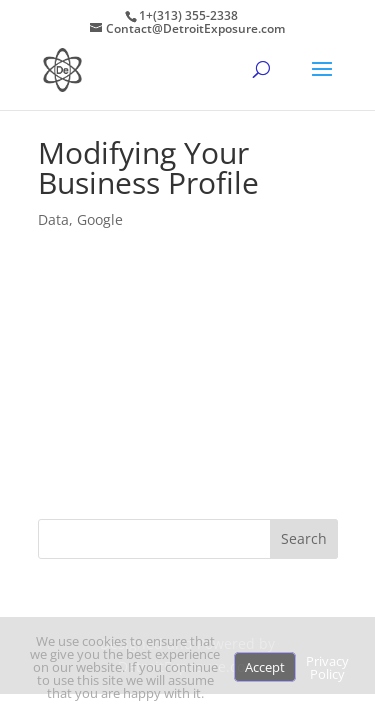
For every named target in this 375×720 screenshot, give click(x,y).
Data (53, 219)
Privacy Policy (327, 667)
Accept (265, 667)
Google (100, 219)
